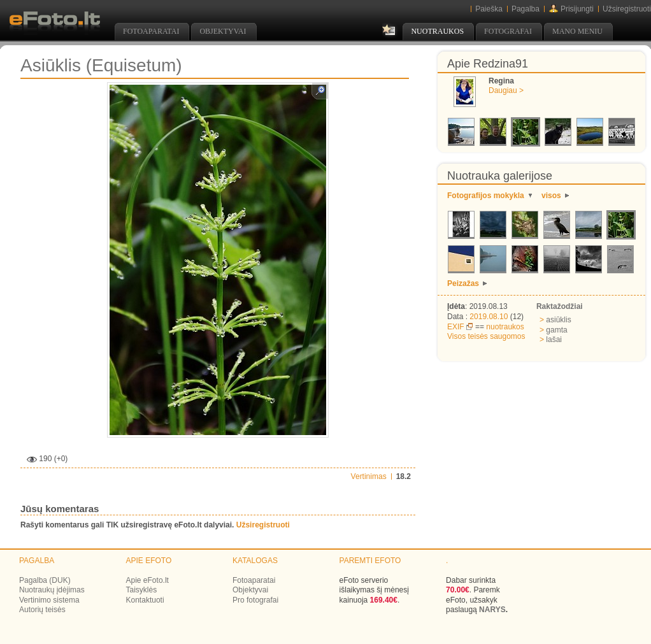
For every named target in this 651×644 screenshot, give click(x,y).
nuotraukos (505, 327)
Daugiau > (506, 90)
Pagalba (526, 9)
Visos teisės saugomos (486, 336)
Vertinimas (369, 476)
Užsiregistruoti (627, 9)
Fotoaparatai (151, 31)
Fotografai (508, 31)
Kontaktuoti (145, 600)
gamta (554, 330)
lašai (551, 340)
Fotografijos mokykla (486, 196)
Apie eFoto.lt (147, 580)
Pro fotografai (255, 600)
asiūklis (555, 320)
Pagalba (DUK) (45, 580)
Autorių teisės (42, 610)
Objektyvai (223, 31)
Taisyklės (142, 590)
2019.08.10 (489, 317)
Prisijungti (577, 9)
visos (551, 196)
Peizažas (463, 283)
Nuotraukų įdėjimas (52, 590)
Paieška (489, 9)
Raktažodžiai (560, 306)
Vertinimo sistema (49, 600)
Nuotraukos (437, 31)
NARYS (492, 610)
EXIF (456, 327)
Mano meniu (577, 31)
